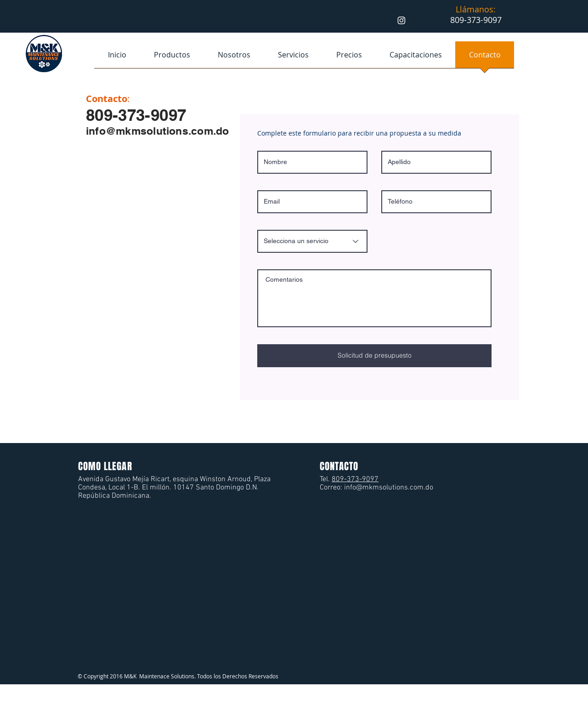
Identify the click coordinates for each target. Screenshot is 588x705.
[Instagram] (401, 20)
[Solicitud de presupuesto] (374, 356)
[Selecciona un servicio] (312, 241)
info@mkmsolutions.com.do (158, 131)
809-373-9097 (355, 479)
